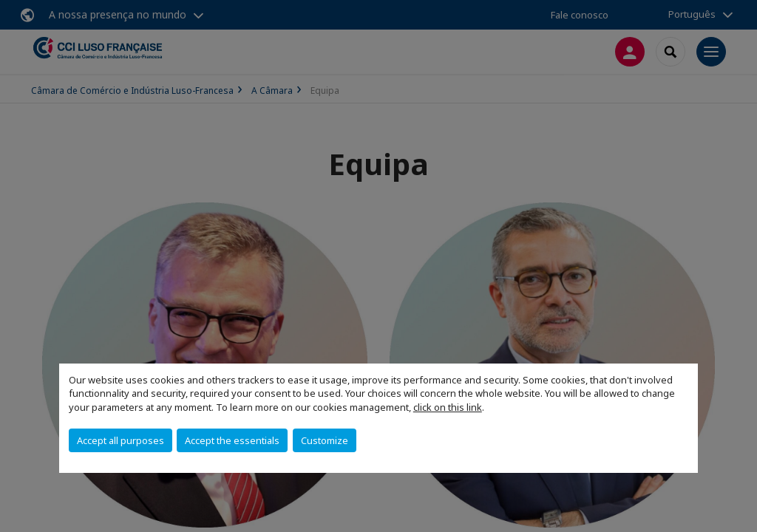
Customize (325, 440)
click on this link (448, 407)
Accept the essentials (232, 440)
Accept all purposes (120, 440)
